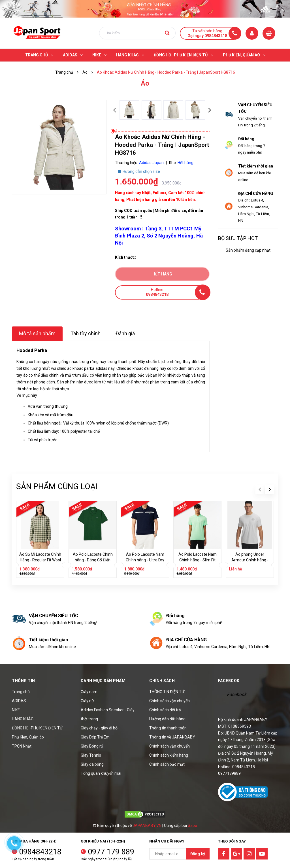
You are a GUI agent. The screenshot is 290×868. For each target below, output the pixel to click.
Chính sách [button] (162, 681)
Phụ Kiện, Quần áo (28, 737)
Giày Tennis (91, 755)
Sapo (192, 825)
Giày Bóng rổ (92, 746)
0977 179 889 (111, 852)
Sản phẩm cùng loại (57, 486)
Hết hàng (162, 274)
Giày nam (89, 692)
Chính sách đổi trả (165, 710)
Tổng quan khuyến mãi (101, 773)
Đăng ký (198, 854)
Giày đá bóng (92, 764)
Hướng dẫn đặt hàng (167, 719)
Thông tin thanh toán (168, 728)
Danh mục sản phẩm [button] (103, 681)
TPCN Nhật (22, 746)
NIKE (16, 710)
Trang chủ (21, 692)
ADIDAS (19, 701)
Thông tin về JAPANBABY (172, 737)
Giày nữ (87, 701)
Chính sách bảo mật (167, 764)
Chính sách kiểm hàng (169, 755)
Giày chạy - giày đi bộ (99, 728)
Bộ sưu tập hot (238, 238)
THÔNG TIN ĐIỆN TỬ (167, 692)
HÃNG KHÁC (23, 719)
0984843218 (40, 852)
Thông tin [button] (24, 681)
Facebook (237, 694)
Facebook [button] (229, 681)
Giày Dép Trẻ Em (95, 737)
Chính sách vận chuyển (169, 701)
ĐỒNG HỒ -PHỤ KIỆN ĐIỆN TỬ (37, 728)
